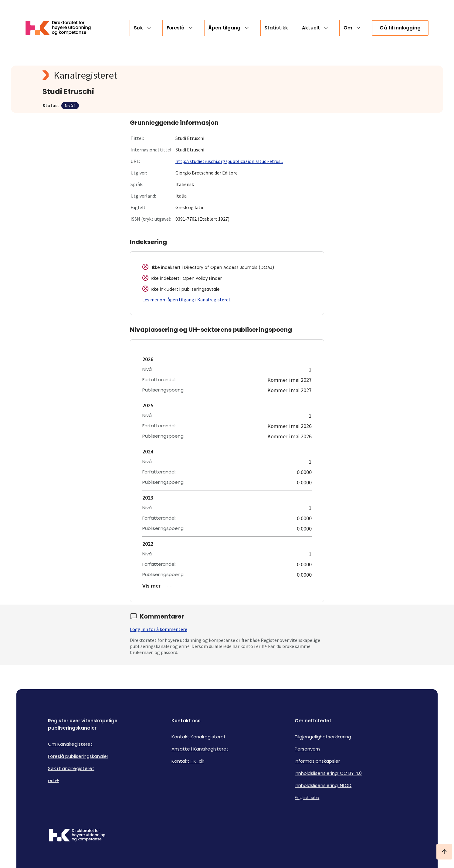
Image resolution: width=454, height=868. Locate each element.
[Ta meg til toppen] (444, 852)
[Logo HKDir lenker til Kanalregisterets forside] (62, 28)
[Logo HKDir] (77, 836)
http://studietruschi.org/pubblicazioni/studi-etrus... (229, 161)
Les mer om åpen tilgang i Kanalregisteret (186, 300)
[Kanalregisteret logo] (164, 75)
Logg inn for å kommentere (159, 629)
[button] (227, 586)
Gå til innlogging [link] (400, 28)
